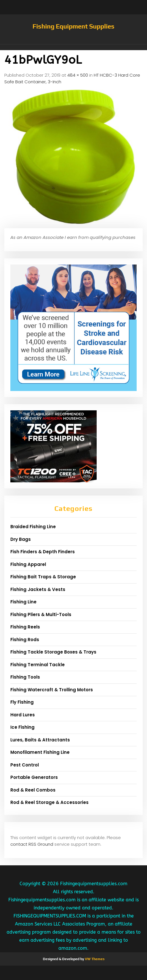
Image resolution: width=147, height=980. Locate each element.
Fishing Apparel (28, 564)
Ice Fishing (22, 727)
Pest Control (25, 765)
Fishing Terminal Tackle (38, 665)
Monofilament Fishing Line (40, 752)
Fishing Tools (25, 677)
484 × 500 (78, 75)
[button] (73, 47)
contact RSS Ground (32, 844)
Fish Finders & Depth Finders (43, 552)
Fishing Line (23, 602)
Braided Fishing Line (33, 527)
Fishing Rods (25, 640)
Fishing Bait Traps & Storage (43, 577)
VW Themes (94, 959)
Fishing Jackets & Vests (38, 589)
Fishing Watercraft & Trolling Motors (52, 690)
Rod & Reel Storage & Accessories (49, 802)
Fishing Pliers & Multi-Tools (41, 614)
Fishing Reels (25, 627)
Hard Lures (23, 715)
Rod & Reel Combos (33, 790)
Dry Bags (21, 539)
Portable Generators (34, 777)
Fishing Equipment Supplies (73, 26)
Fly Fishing (22, 702)
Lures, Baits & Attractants (40, 740)
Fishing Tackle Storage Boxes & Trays (53, 652)
